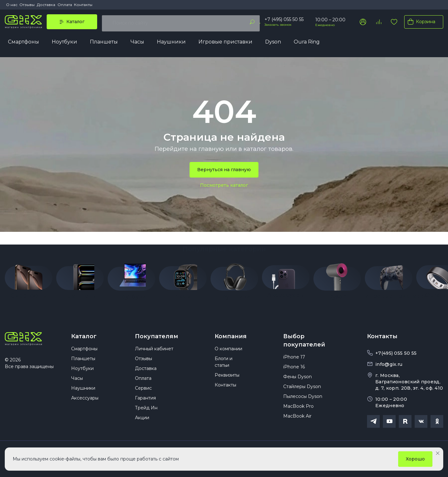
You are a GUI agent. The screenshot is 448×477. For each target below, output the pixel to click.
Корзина (420, 23)
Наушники (171, 43)
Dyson (273, 43)
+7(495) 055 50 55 (396, 352)
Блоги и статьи (224, 365)
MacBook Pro (298, 409)
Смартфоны (23, 43)
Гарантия (145, 401)
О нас (12, 5)
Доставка (46, 5)
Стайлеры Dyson (302, 389)
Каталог (84, 335)
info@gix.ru (389, 363)
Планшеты (104, 43)
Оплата (65, 5)
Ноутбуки (64, 43)
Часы (137, 43)
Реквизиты (227, 378)
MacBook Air (297, 419)
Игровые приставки (225, 43)
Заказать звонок (278, 26)
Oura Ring (307, 43)
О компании (228, 352)
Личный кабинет (154, 352)
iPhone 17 (294, 360)
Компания (231, 335)
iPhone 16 (294, 370)
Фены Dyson (298, 380)
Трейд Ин (146, 411)
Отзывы (27, 5)
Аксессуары (85, 401)
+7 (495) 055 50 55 (284, 21)
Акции (142, 420)
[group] (29, 278)
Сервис (143, 391)
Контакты (83, 5)
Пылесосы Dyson (303, 399)
